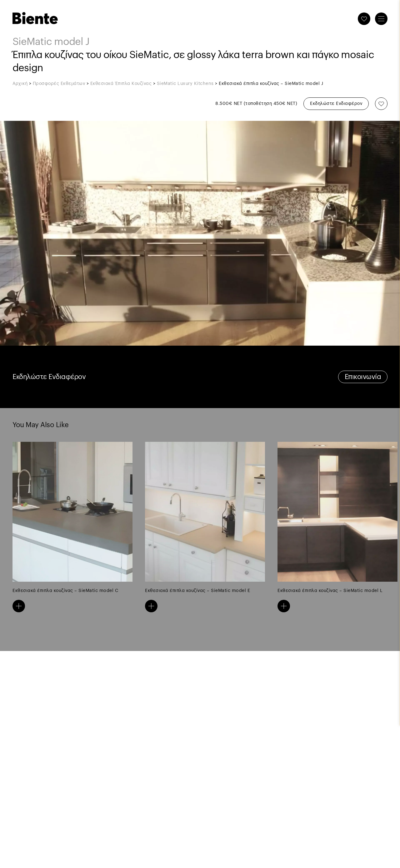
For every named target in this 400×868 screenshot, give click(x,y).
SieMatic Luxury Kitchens (185, 84)
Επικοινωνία (363, 377)
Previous (106, 512)
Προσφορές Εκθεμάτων (59, 84)
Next (294, 512)
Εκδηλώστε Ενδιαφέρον (336, 104)
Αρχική (20, 84)
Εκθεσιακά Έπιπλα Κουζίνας (121, 84)
